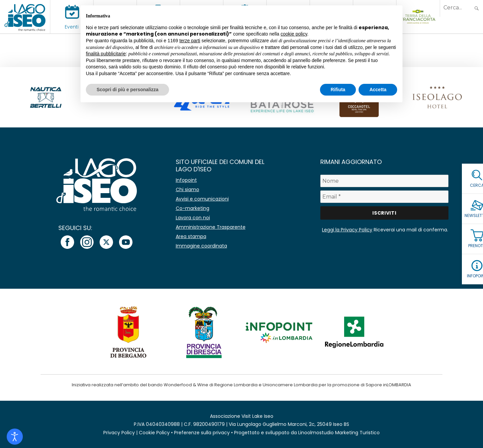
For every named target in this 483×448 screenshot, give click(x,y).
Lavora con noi (193, 218)
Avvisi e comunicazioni (202, 199)
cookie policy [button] (294, 34)
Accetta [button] (378, 90)
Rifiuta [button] (338, 90)
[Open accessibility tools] (15, 437)
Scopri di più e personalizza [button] (127, 90)
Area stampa (191, 236)
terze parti (190, 41)
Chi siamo (187, 189)
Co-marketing (193, 208)
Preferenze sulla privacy (202, 433)
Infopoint (186, 180)
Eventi (72, 27)
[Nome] (384, 181)
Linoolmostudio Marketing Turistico (339, 433)
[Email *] (384, 197)
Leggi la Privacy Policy (347, 230)
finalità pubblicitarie (106, 54)
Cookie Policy (154, 433)
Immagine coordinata (201, 246)
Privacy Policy (119, 433)
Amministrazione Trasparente (211, 227)
